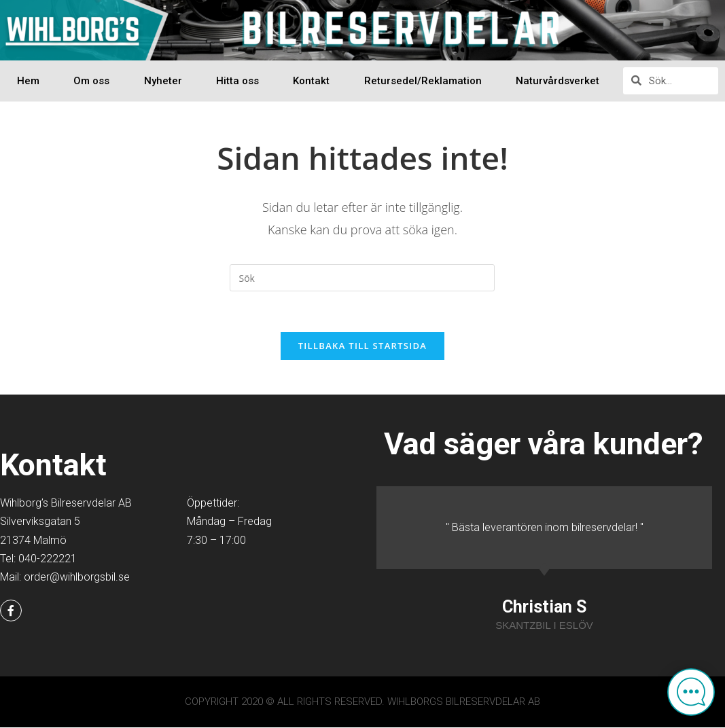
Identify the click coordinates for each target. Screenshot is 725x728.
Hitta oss (237, 81)
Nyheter (163, 81)
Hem (28, 81)
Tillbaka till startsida (363, 346)
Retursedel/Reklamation (423, 81)
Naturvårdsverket (558, 81)
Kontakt (311, 81)
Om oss (91, 81)
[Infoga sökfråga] (362, 278)
